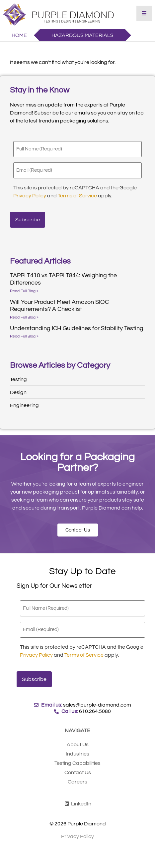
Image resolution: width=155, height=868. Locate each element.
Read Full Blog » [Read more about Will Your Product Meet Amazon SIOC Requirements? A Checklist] (24, 317)
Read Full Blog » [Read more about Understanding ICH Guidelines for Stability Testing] (24, 336)
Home (19, 35)
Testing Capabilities (77, 763)
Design (18, 392)
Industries (77, 754)
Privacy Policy (30, 196)
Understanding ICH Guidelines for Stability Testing (77, 328)
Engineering (24, 405)
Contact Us (78, 772)
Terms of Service (77, 196)
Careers (77, 782)
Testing (18, 379)
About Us (78, 745)
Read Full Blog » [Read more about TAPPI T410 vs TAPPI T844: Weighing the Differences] (24, 291)
